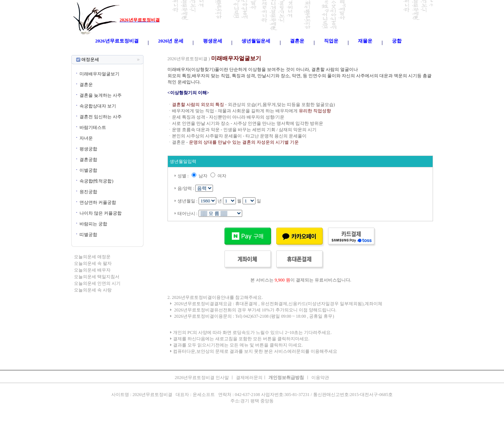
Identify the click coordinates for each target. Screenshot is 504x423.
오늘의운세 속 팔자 (93, 263)
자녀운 (86, 138)
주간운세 (303, 52)
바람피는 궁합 (93, 224)
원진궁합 (88, 192)
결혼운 (86, 85)
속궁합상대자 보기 (98, 106)
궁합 (318, 52)
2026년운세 (221, 52)
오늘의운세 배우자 (92, 270)
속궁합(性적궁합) (97, 181)
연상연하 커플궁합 (98, 202)
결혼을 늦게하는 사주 (101, 95)
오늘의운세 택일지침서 (97, 277)
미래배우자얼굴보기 (99, 74)
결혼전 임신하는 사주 (101, 117)
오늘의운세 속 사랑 (93, 290)
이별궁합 (88, 170)
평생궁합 (88, 149)
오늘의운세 (155, 52)
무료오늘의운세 (277, 52)
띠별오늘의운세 (183, 52)
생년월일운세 (247, 52)
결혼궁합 (88, 160)
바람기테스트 (93, 127)
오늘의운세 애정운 (92, 257)
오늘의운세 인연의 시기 (97, 283)
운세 (204, 52)
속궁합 (331, 52)
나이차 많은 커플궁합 (101, 213)
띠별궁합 (88, 235)
